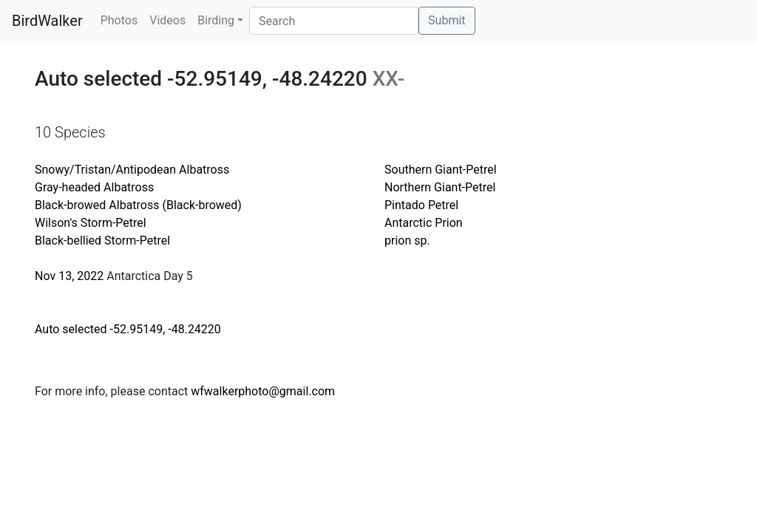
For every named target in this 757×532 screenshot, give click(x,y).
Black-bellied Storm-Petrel (102, 241)
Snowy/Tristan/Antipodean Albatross (132, 170)
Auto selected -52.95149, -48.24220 (128, 329)
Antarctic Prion (424, 223)
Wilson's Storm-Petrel (91, 223)
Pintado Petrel (421, 205)
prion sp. (407, 241)
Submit (447, 20)
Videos (167, 20)
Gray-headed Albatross (94, 187)
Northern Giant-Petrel (440, 187)
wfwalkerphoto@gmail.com (263, 391)
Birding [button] (216, 20)
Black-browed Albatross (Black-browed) (138, 205)
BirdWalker (47, 21)
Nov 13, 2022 (69, 276)
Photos (119, 20)
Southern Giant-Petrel (441, 170)
